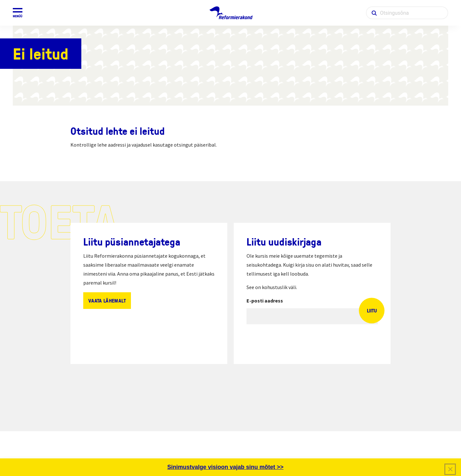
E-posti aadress (265, 301)
